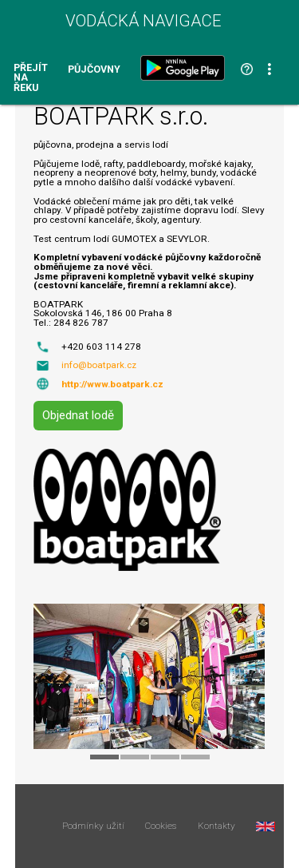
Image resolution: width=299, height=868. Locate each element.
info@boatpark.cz (99, 365)
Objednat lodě (78, 415)
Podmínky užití (93, 826)
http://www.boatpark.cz (112, 384)
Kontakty (216, 826)
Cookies (161, 826)
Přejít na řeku (31, 78)
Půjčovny (94, 70)
